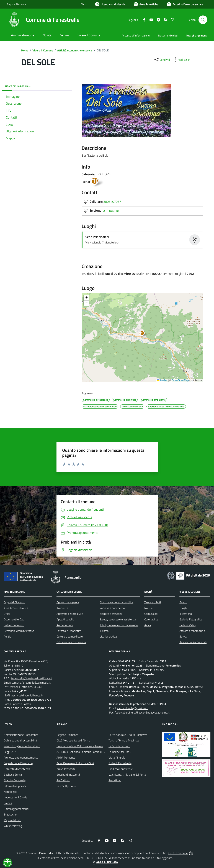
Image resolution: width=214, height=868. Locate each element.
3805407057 (112, 201)
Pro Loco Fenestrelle (121, 769)
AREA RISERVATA (105, 862)
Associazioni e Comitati (193, 642)
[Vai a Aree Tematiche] (146, 4)
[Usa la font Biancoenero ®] (110, 4)
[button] (144, 334)
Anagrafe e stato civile (70, 614)
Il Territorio (186, 614)
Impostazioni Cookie (16, 797)
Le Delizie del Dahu (120, 752)
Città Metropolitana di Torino (73, 740)
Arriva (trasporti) (66, 769)
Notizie (148, 608)
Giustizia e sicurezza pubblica (116, 602)
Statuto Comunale (15, 780)
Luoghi (183, 608)
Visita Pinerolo (117, 757)
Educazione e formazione (71, 642)
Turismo (104, 631)
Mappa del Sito (13, 820)
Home (25, 50)
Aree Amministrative (16, 608)
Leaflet (162, 380)
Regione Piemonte (67, 735)
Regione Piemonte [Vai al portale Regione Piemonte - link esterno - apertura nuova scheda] (16, 4)
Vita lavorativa (108, 636)
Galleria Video (187, 625)
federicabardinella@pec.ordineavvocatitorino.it (142, 712)
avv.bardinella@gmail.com (133, 708)
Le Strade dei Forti (119, 746)
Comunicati (151, 614)
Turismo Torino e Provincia (124, 740)
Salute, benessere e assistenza (118, 619)
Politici (8, 636)
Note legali (10, 792)
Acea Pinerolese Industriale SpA (75, 763)
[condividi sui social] (162, 60)
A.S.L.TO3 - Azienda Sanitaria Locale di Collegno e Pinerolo (91, 752)
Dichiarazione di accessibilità (20, 740)
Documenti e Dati (14, 619)
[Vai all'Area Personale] (185, 4)
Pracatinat (115, 780)
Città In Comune (178, 853)
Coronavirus (151, 619)
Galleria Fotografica (191, 619)
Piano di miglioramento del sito (22, 746)
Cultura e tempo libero (70, 636)
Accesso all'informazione (136, 36)
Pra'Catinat (63, 780)
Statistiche (10, 814)
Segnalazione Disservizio (18, 763)
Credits (8, 803)
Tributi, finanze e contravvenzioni (119, 625)
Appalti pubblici (65, 619)
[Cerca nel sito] (203, 20)
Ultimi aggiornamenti (16, 809)
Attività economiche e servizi (75, 50)
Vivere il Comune (43, 50)
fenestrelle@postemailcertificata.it (32, 678)
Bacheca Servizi (13, 775)
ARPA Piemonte (66, 757)
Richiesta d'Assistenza (17, 769)
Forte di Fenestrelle (120, 763)
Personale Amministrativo (19, 631)
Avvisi (148, 625)
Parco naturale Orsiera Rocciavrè (128, 735)
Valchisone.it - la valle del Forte (127, 775)
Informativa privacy (15, 786)
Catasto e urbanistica (69, 631)
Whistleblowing (13, 826)
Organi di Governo (14, 602)
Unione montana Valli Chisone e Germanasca (83, 746)
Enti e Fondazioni (14, 625)
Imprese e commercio (112, 608)
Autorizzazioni (65, 625)
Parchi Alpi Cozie (66, 786)
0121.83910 (16, 665)
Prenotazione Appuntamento (21, 757)
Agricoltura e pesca (68, 602)
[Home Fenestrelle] (43, 20)
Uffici (7, 614)
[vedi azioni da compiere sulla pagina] (182, 60)
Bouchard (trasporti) (68, 775)
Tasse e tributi (153, 602)
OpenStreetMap (180, 380)
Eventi (183, 602)
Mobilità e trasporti (111, 614)
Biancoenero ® (121, 858)
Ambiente (62, 608)
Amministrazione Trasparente (21, 735)
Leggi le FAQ (11, 752)
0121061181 (112, 210)
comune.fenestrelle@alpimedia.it (31, 683)
